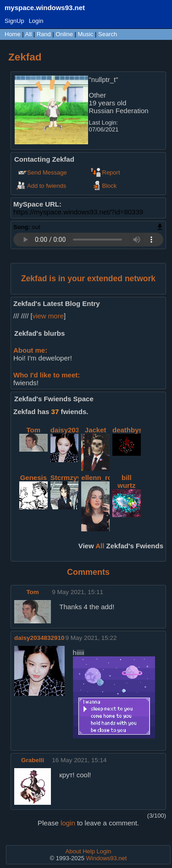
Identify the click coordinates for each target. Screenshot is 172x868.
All (29, 34)
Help (89, 851)
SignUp (14, 21)
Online (64, 34)
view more (48, 316)
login (68, 823)
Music (86, 34)
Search (108, 34)
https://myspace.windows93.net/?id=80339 (78, 212)
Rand (44, 34)
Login (36, 21)
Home (13, 34)
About (73, 851)
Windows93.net (107, 858)
